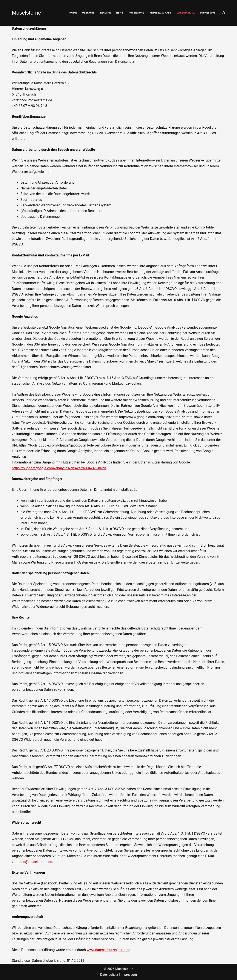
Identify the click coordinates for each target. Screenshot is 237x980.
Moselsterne (26, 13)
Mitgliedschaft (160, 13)
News (120, 13)
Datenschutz (186, 13)
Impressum (207, 13)
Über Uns (88, 13)
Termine (105, 13)
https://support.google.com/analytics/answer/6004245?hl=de (59, 468)
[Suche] (224, 13)
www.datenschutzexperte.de (108, 950)
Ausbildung (136, 13)
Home (73, 13)
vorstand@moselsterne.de (32, 862)
